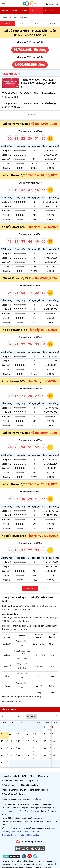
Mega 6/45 (43, 776)
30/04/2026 (50, 381)
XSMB (5, 11)
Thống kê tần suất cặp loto (14, 794)
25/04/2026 (49, 484)
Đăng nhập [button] (52, 4)
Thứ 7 (53, 23)
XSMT (24, 11)
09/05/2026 (49, 175)
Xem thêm (30, 115)
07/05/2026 (50, 227)
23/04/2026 (50, 536)
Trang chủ (6, 776)
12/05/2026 (49, 124)
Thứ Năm (34, 227)
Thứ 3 (22, 23)
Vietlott (36, 11)
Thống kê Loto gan (10, 785)
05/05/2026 (49, 278)
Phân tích (50, 11)
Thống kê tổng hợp (29, 785)
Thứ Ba (34, 124)
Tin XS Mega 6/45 (11, 74)
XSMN (15, 11)
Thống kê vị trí (32, 781)
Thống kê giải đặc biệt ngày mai (16, 799)
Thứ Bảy (34, 175)
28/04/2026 (49, 433)
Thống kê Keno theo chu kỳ (14, 790)
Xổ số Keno (7, 781)
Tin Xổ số (37, 799)
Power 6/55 (7, 23)
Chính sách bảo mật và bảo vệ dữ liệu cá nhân (20, 835)
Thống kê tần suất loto (38, 790)
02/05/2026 (49, 330)
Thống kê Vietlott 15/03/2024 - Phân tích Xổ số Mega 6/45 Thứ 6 (39, 83)
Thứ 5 (37, 23)
